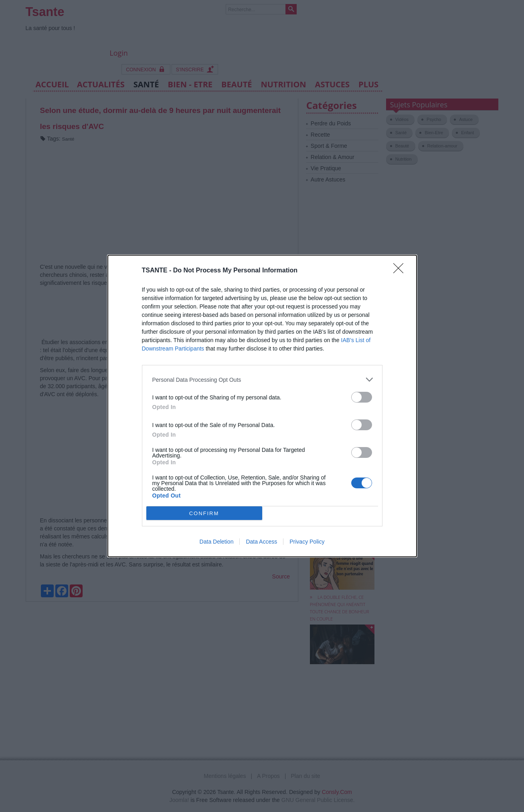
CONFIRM (204, 513)
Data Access (261, 542)
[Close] (401, 271)
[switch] (362, 397)
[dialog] (262, 406)
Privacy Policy (307, 542)
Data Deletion (217, 542)
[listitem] (262, 380)
